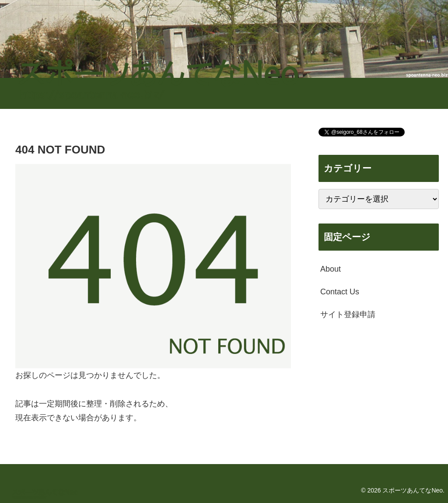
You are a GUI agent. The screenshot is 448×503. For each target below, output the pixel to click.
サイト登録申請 (348, 314)
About (331, 269)
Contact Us (340, 292)
